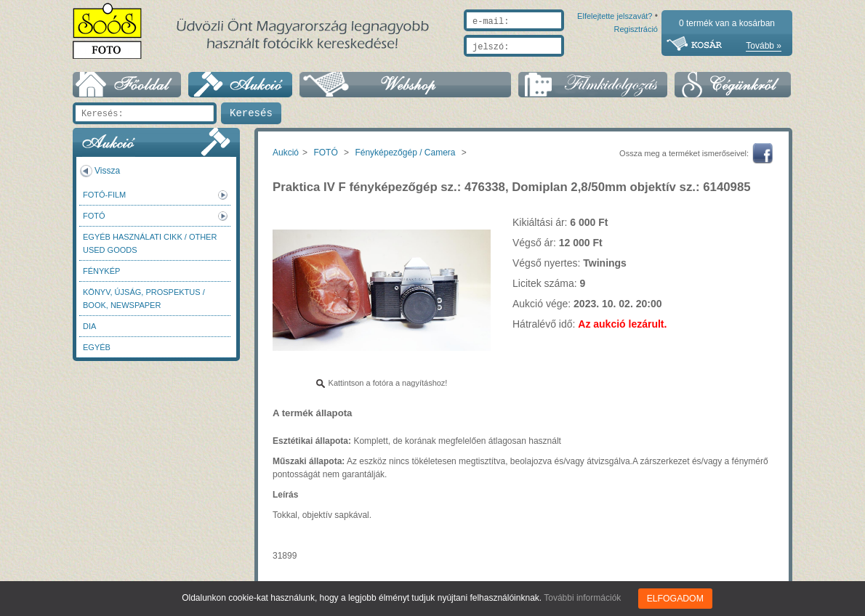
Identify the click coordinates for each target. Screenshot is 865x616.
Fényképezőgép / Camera (405, 153)
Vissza (107, 171)
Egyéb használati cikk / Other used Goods (150, 243)
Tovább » (764, 46)
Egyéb (97, 347)
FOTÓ (94, 216)
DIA (89, 326)
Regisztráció (636, 63)
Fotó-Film (104, 195)
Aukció (286, 153)
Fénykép (101, 271)
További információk (583, 598)
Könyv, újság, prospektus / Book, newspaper (144, 299)
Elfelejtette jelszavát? (568, 63)
